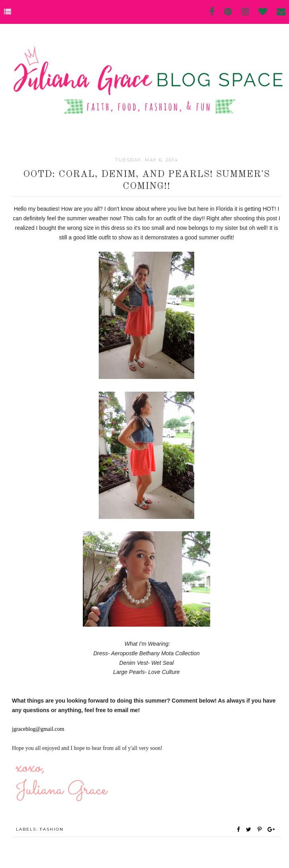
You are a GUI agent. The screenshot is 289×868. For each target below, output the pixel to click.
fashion (52, 829)
